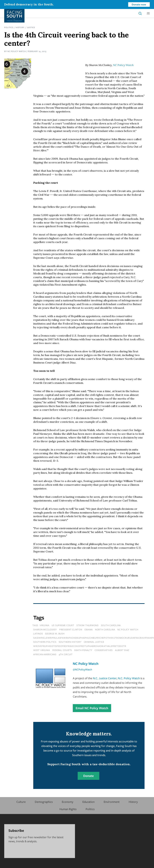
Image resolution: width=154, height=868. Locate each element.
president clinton (71, 629)
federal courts (62, 650)
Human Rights (68, 809)
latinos (38, 634)
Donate (88, 776)
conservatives (104, 650)
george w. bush (55, 634)
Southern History (70, 642)
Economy (68, 802)
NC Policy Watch (17, 51)
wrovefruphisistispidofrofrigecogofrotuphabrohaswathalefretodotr (80, 646)
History (20, 27)
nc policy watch (128, 629)
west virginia (42, 650)
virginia (44, 625)
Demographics (44, 802)
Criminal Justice (94, 642)
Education (88, 802)
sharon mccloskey (45, 629)
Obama (89, 629)
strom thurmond (88, 625)
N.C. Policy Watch (129, 678)
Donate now (139, 4)
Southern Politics (45, 642)
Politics (9, 27)
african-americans (45, 654)
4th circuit (66, 654)
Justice (31, 27)
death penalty (83, 650)
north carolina (105, 629)
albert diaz (122, 650)
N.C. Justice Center (105, 678)
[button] (148, 13)
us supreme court (63, 625)
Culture (21, 802)
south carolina (111, 625)
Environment (112, 802)
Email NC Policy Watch (92, 708)
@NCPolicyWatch (82, 669)
